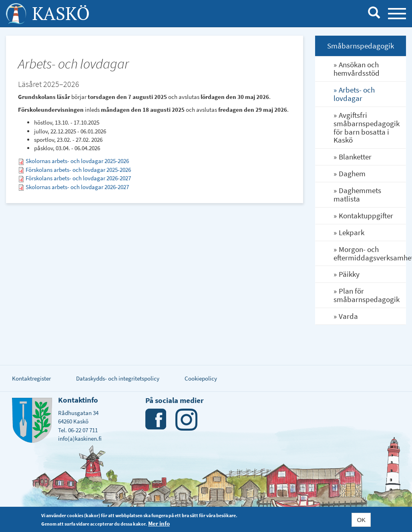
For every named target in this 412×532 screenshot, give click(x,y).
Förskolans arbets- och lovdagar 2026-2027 (78, 178)
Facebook (156, 420)
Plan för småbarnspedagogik (367, 295)
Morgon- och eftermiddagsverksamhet (370, 253)
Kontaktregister (31, 378)
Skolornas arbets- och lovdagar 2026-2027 (77, 187)
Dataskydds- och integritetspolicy (118, 378)
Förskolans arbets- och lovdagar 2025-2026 (78, 170)
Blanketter (355, 157)
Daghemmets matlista (357, 194)
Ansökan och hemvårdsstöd (357, 69)
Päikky (349, 274)
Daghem (352, 173)
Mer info (159, 523)
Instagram (186, 420)
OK (361, 520)
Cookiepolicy (201, 378)
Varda (348, 316)
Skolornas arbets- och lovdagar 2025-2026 (77, 161)
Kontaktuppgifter (366, 216)
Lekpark (352, 232)
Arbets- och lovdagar (354, 94)
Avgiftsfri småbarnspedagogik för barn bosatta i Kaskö (367, 128)
